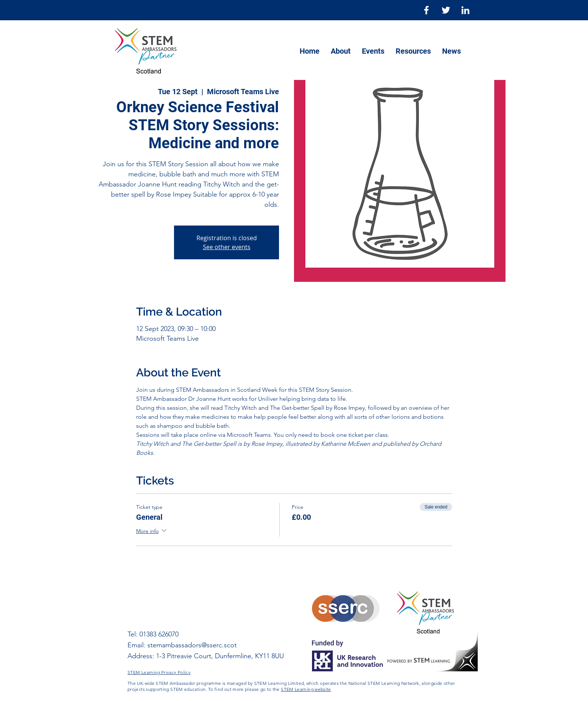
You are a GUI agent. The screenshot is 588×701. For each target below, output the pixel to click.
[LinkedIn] (465, 10)
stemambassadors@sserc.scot (192, 645)
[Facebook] (426, 10)
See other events (227, 247)
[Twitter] (446, 10)
